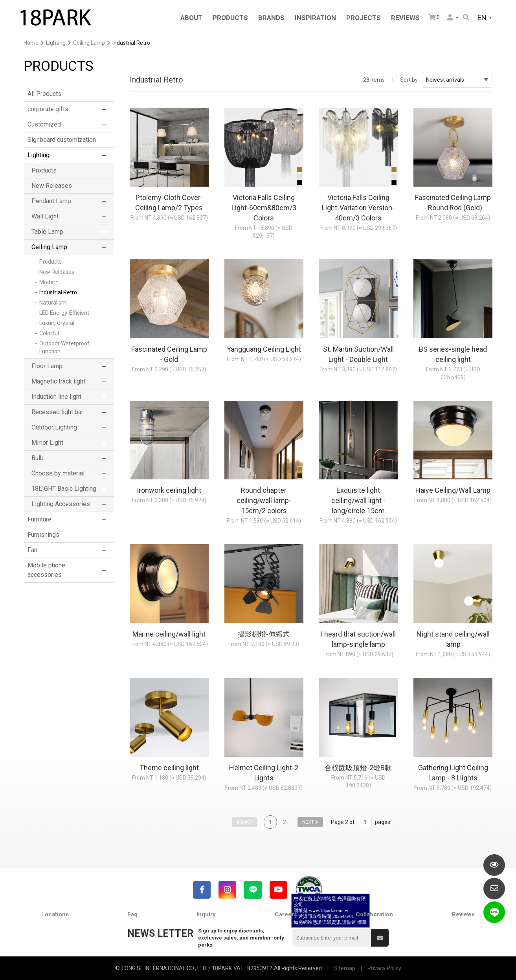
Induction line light (56, 397)
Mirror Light (47, 443)
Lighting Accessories (61, 504)
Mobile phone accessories (46, 570)
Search (466, 17)
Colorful (49, 333)
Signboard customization (62, 140)
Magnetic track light (58, 381)
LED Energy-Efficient (64, 313)
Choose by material (58, 473)
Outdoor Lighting (54, 427)
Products (44, 170)
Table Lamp (47, 232)
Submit (380, 938)
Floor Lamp (47, 366)
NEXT (310, 822)
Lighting (56, 43)
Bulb (38, 458)
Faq (132, 914)
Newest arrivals (457, 80)
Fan (32, 550)
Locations (55, 914)
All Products (44, 94)
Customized (44, 124)
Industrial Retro (58, 292)
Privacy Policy (384, 968)
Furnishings (43, 535)
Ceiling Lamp (89, 43)
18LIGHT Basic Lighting (64, 489)
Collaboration (374, 914)
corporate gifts (48, 109)
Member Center (450, 17)
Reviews (463, 914)
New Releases (52, 186)
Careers (286, 914)
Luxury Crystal (57, 323)
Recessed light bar (57, 412)
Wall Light (45, 216)
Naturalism (53, 303)
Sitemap (345, 968)
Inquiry (206, 914)
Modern (49, 282)
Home (31, 43)
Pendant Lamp (51, 201)
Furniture (39, 519)
